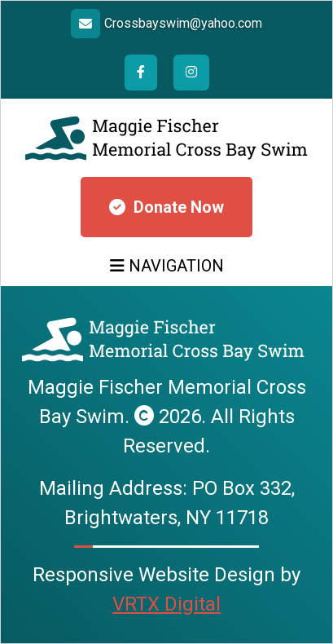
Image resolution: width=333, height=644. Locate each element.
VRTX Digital (166, 604)
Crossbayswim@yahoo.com (183, 23)
